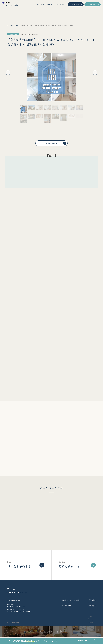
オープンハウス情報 (13, 25)
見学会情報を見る (56, 143)
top (4, 25)
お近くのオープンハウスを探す (45, 4)
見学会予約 (76, 4)
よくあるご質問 (60, 4)
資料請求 (92, 4)
